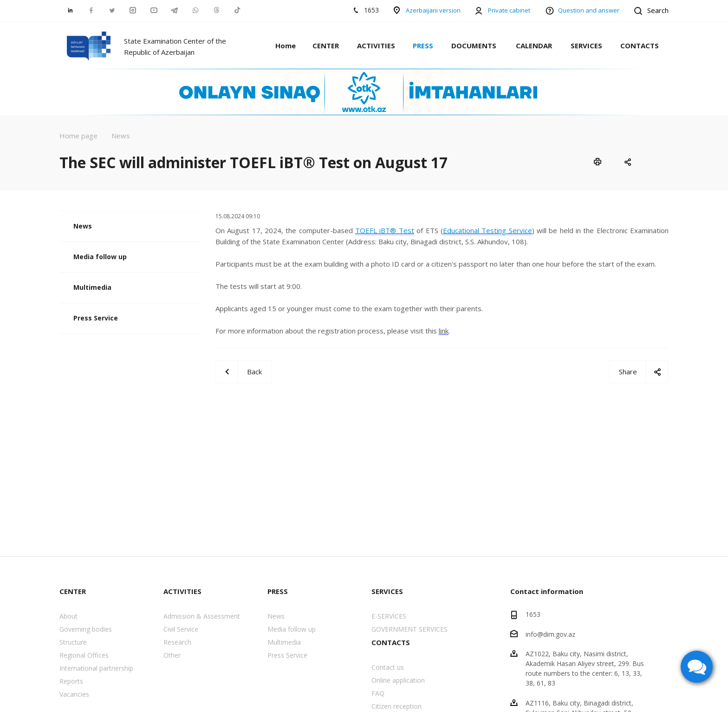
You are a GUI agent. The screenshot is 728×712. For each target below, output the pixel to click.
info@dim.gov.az (550, 634)
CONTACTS (640, 46)
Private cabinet (509, 10)
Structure (73, 642)
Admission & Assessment (202, 616)
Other (172, 655)
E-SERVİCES (389, 616)
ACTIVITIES (376, 46)
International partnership (96, 668)
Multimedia (92, 287)
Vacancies (74, 694)
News (83, 226)
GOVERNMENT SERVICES (409, 629)
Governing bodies (86, 629)
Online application (398, 680)
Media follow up (100, 257)
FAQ (378, 693)
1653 (533, 614)
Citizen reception (396, 706)
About (68, 616)
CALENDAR (534, 46)
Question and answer (589, 10)
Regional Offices (84, 655)
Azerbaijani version (433, 10)
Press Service (96, 318)
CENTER (326, 46)
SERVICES (586, 46)
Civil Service (181, 629)
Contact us (388, 667)
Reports (71, 681)
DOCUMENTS (474, 46)
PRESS (423, 46)
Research (177, 642)
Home (286, 46)
